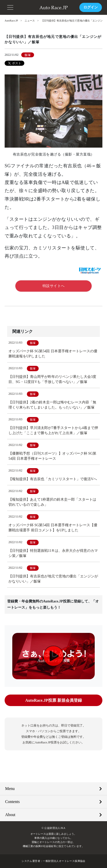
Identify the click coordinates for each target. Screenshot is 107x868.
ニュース (30, 21)
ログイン (91, 7)
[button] (10, 7)
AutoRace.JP (11, 21)
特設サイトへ (54, 286)
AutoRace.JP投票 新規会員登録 (53, 700)
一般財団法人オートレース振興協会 (64, 861)
